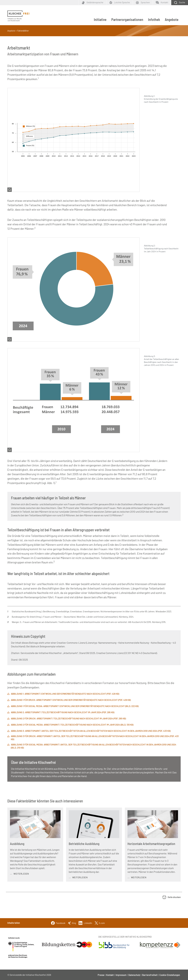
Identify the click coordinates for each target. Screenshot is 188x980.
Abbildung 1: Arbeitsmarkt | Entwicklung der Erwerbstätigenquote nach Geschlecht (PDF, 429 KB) (65, 694)
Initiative (100, 20)
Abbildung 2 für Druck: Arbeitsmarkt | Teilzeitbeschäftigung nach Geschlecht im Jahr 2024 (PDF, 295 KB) (68, 718)
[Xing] (72, 923)
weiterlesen (21, 874)
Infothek (154, 20)
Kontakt (110, 975)
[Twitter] (100, 923)
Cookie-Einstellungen (170, 975)
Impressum (121, 975)
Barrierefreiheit (150, 975)
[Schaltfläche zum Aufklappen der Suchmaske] (180, 3)
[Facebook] (58, 923)
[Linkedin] (85, 923)
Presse (101, 975)
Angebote (172, 20)
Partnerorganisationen (127, 20)
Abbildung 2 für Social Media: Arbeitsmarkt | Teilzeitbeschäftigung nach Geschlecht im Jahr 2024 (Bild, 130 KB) (72, 725)
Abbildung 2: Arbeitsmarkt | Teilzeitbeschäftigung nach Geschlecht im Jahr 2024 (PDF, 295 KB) (63, 712)
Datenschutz (134, 975)
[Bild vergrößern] (73, 140)
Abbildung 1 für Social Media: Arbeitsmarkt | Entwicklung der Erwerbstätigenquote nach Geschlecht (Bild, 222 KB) (75, 706)
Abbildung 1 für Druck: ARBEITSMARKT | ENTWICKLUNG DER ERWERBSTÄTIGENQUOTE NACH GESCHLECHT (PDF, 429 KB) (71, 700)
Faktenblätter (23, 31)
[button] (172, 897)
